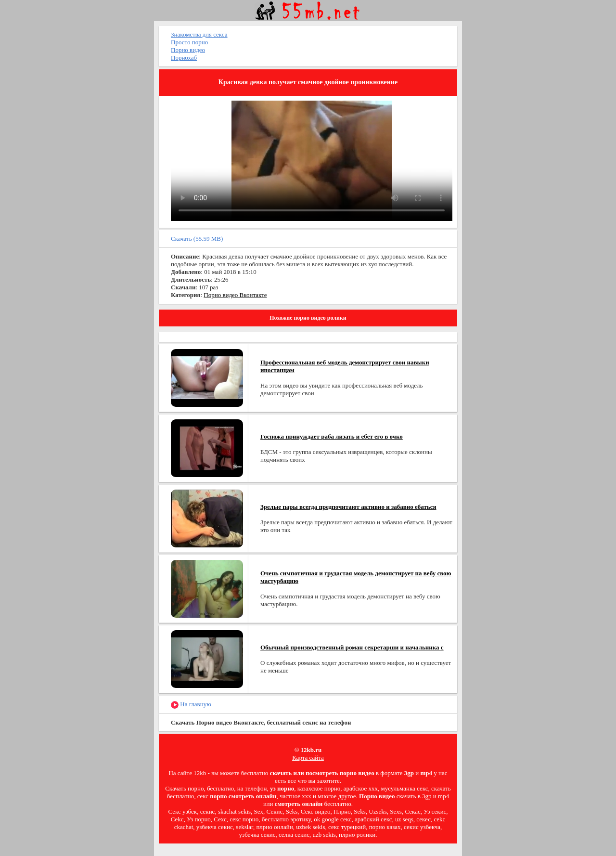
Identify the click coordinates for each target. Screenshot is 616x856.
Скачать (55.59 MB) (197, 239)
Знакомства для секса (199, 34)
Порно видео (188, 50)
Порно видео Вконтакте (235, 295)
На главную (191, 705)
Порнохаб (184, 58)
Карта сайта (308, 758)
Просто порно (189, 42)
